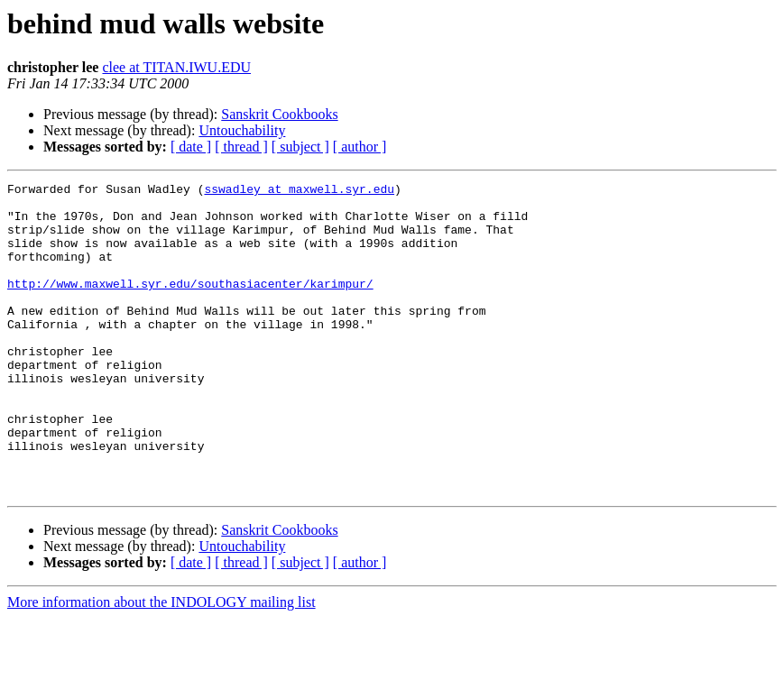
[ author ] (360, 147)
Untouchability (242, 130)
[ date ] (191, 147)
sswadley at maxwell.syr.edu (299, 191)
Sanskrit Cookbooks (279, 114)
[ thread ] (241, 147)
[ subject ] (300, 147)
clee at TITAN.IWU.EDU (176, 67)
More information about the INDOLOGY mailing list (161, 664)
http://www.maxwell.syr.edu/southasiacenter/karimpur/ (190, 305)
